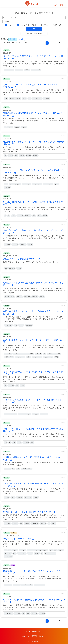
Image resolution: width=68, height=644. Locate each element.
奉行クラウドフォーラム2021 (19, 539)
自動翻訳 (24, 127)
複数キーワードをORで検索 (53, 25)
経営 (29, 98)
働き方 (6, 585)
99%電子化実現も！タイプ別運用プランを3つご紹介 (29, 512)
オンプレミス (29, 325)
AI (5, 127)
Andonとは (26, 636)
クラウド (21, 325)
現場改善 (22, 156)
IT (5, 216)
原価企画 (30, 244)
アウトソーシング (48, 357)
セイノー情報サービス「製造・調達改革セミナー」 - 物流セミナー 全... (33, 373)
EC (9, 216)
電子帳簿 (7, 497)
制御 (23, 614)
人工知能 (10, 127)
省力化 (40, 357)
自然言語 (17, 127)
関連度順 (21, 39)
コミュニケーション (40, 585)
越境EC (45, 216)
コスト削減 (47, 98)
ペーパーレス (28, 497)
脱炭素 (56, 357)
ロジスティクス (26, 184)
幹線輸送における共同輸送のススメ (21, 259)
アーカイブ (23, 25)
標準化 (29, 357)
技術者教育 (23, 244)
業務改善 (27, 70)
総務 (21, 70)
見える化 (34, 70)
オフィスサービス (9, 70)
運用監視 (28, 414)
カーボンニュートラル (15, 98)
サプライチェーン (37, 98)
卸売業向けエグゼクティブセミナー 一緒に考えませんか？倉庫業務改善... (34, 143)
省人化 (34, 357)
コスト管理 (15, 244)
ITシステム (21, 414)
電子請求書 (43, 524)
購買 (32, 443)
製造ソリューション (9, 297)
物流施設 (29, 156)
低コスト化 (34, 614)
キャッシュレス (22, 553)
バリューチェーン (37, 184)
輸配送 (6, 357)
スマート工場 (8, 354)
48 (59, 43)
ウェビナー (12, 25)
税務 (15, 553)
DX (5, 156)
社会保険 (37, 553)
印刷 (39, 70)
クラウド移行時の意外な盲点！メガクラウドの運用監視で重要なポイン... (33, 401)
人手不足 (16, 354)
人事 (56, 550)
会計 (17, 70)
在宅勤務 (30, 585)
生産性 (13, 216)
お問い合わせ (41, 636)
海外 (34, 216)
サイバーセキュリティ (50, 553)
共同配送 (19, 268)
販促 (6, 443)
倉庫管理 (35, 156)
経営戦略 (45, 550)
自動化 (32, 354)
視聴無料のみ (35, 25)
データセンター (8, 325)
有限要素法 (35, 297)
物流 (16, 156)
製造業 (12, 357)
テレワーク (30, 550)
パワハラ (30, 553)
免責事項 (33, 636)
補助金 (39, 216)
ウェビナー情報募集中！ (59, 5)
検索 (34, 29)
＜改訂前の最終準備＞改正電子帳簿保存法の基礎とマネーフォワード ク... (33, 485)
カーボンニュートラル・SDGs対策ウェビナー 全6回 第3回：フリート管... (33, 171)
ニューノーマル (8, 556)
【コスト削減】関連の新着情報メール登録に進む (34, 34)
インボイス (22, 550)
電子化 (54, 524)
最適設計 (42, 297)
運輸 (13, 469)
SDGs (6, 98)
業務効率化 (28, 216)
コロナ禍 (24, 585)
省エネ (24, 98)
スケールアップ (8, 614)
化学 (28, 614)
